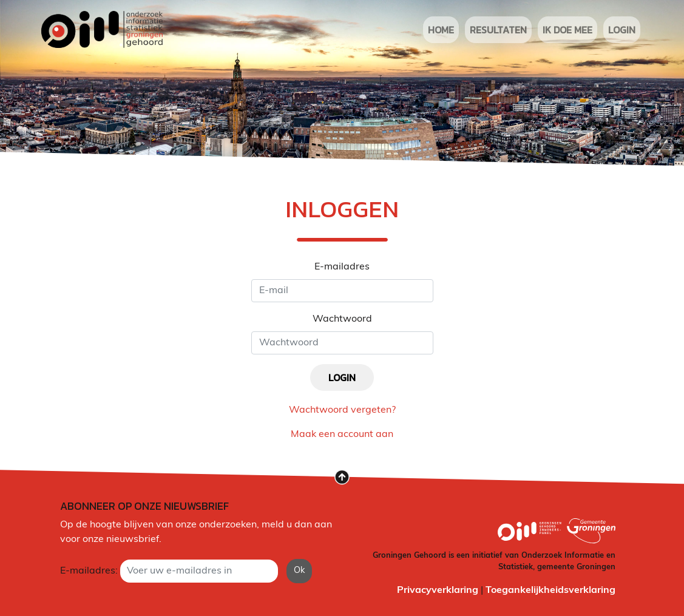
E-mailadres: (89, 571)
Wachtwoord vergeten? (342, 410)
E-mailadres (342, 267)
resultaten (498, 30)
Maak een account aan (342, 435)
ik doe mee (567, 30)
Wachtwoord (342, 319)
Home (441, 30)
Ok (299, 571)
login (622, 30)
